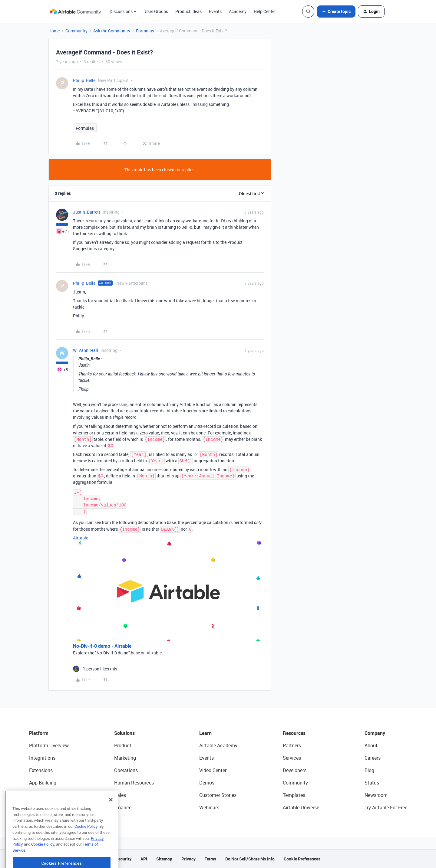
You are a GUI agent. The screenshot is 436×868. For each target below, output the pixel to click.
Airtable (81, 538)
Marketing (125, 758)
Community (76, 31)
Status (372, 783)
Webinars (209, 807)
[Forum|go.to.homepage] (75, 11)
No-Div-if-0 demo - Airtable (102, 646)
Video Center (213, 770)
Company (375, 733)
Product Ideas (188, 11)
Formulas (145, 31)
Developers (295, 770)
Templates (294, 795)
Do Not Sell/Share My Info (250, 859)
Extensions (41, 770)
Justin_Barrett (87, 212)
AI (31, 795)
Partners (292, 745)
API (144, 859)
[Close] (111, 821)
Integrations (42, 758)
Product (123, 745)
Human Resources (134, 783)
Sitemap (164, 859)
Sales (120, 795)
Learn (205, 733)
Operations (126, 770)
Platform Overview (49, 745)
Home (54, 31)
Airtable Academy (218, 745)
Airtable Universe (301, 807)
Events (215, 11)
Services (292, 758)
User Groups (156, 11)
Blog (369, 770)
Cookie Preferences (302, 859)
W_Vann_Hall (86, 350)
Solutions (124, 733)
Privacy (188, 859)
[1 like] (95, 669)
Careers (373, 758)
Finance (123, 807)
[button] (336, 11)
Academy (238, 11)
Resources (294, 733)
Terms (210, 859)
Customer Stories (218, 795)
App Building (43, 783)
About (371, 745)
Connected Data (47, 807)
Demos (207, 783)
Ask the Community (112, 31)
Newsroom (376, 795)
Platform (39, 733)
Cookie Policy (86, 848)
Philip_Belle (84, 80)
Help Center (265, 11)
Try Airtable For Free (386, 807)
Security (124, 859)
